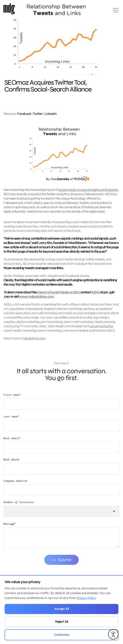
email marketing (101, 329)
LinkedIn (51, 114)
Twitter (38, 114)
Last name (11, 422)
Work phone (11, 465)
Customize (61, 635)
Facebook (24, 114)
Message (10, 530)
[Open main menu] (116, 12)
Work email (12, 444)
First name (12, 401)
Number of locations (18, 508)
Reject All (62, 622)
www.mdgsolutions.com (36, 300)
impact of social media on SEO (58, 295)
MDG (95, 295)
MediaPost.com (35, 341)
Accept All (62, 609)
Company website (15, 487)
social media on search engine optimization (88, 190)
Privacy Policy (86, 598)
